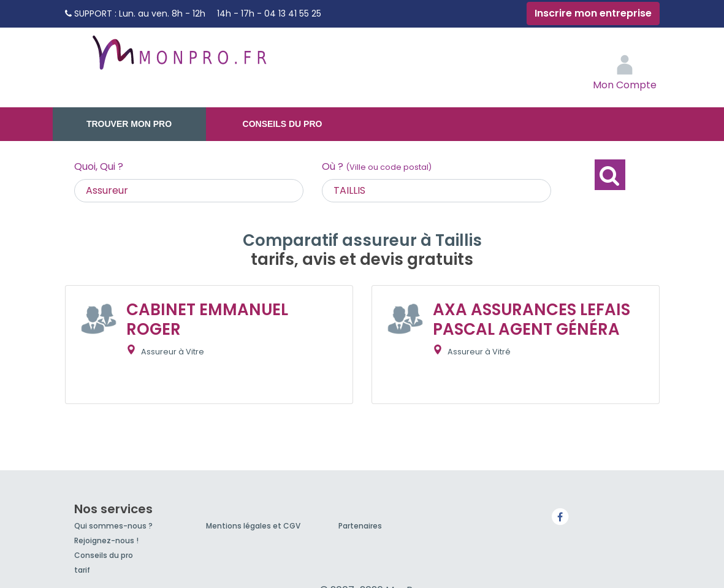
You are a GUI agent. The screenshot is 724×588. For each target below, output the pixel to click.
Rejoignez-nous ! (106, 540)
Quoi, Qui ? (99, 166)
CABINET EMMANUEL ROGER (207, 319)
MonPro (178, 58)
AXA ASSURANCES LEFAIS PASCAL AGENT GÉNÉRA (532, 319)
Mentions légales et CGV (253, 526)
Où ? (377, 166)
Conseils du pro (283, 124)
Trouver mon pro (129, 124)
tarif (82, 570)
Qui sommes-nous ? (113, 526)
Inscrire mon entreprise (593, 13)
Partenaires (360, 526)
